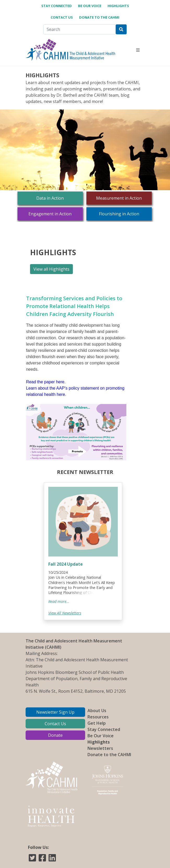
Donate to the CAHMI (99, 17)
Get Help (97, 723)
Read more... (59, 601)
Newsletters (100, 748)
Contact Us (62, 17)
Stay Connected (57, 6)
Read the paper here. (46, 382)
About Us (97, 711)
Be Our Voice (90, 6)
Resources (98, 717)
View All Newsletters (65, 613)
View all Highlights (51, 269)
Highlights (118, 6)
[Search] (80, 29)
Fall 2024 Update (66, 564)
